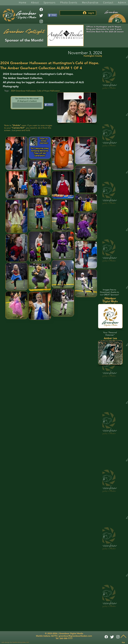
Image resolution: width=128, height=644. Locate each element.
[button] (35, 3)
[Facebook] (41, 9)
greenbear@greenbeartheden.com (75, 636)
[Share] (52, 15)
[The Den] (117, 18)
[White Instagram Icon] (41, 21)
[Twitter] (41, 15)
